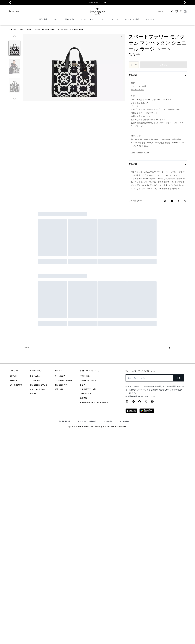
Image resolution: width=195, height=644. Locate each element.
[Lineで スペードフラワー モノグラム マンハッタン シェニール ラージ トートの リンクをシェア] (172, 201)
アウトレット (12, 30)
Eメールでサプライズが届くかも (140, 371)
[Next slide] (185, 2)
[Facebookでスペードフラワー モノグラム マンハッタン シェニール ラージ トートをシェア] (165, 201)
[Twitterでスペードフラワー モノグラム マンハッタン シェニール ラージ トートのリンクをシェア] (185, 201)
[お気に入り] (177, 11)
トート (29, 30)
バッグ (22, 30)
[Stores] (14, 11)
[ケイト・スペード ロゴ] (97, 11)
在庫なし (164, 65)
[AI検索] (162, 11)
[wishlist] (123, 37)
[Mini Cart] (185, 11)
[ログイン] (181, 11)
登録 (179, 378)
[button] (14, 49)
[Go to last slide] (10, 2)
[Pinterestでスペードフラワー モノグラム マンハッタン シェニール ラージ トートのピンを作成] (179, 201)
